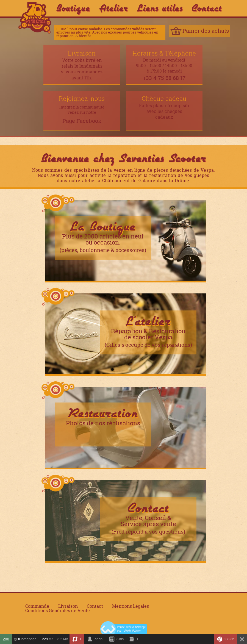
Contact (207, 8)
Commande (37, 606)
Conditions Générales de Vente (58, 611)
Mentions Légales (131, 606)
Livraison (68, 606)
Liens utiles (160, 8)
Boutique (73, 8)
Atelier (114, 8)
